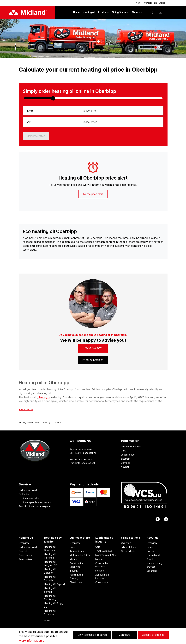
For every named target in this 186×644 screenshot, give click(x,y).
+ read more (26, 409)
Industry (74, 571)
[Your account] (160, 12)
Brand (150, 559)
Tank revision (26, 559)
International (153, 555)
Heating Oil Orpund (54, 584)
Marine (73, 559)
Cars (72, 547)
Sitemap (125, 459)
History (150, 551)
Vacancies (152, 571)
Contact (148, 3)
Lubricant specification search (35, 502)
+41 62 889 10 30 (84, 460)
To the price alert (93, 194)
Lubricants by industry (104, 540)
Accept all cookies (153, 635)
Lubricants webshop (30, 498)
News (139, 3)
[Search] (153, 12)
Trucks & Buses (78, 551)
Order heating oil (28, 490)
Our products (128, 551)
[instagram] (166, 520)
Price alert (24, 551)
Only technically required (92, 635)
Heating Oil (26, 538)
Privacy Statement (131, 446)
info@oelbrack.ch (86, 463)
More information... (31, 641)
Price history (25, 555)
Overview (24, 543)
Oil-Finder (24, 494)
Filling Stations (130, 538)
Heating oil (44, 397)
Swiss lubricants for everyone (35, 506)
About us (152, 538)
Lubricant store (80, 538)
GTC (123, 451)
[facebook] (157, 520)
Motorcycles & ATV (80, 555)
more (47, 621)
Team (150, 547)
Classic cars (76, 582)
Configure (125, 635)
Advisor (125, 467)
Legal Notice (128, 455)
